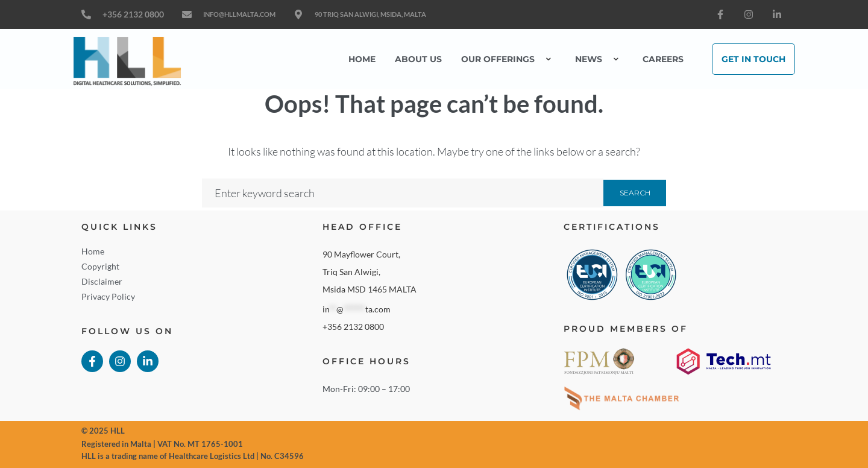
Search (635, 193)
